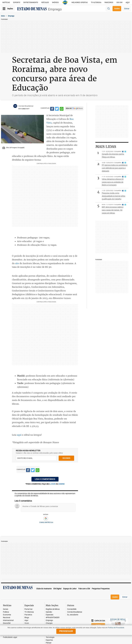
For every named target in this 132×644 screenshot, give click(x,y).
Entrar (127, 9)
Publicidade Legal (10, 637)
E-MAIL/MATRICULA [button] (46, 522)
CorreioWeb (72, 609)
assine (62, 484)
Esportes (49, 640)
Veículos (45, 2)
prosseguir (66, 631)
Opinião (49, 612)
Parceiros (109, 2)
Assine (117, 8)
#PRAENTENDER (53, 618)
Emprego (55, 9)
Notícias (6, 2)
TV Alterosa (96, 2)
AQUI (128, 2)
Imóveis (55, 2)
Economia (7, 615)
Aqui (26, 620)
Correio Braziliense (75, 612)
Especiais (49, 615)
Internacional (8, 620)
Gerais (6, 609)
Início (3, 16)
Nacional (7, 618)
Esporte (17, 2)
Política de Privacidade (116, 628)
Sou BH (119, 2)
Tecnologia (50, 637)
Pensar (49, 643)
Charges (49, 623)
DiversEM (7, 623)
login (53, 484)
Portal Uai (28, 609)
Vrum (27, 623)
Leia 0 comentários (45, 479)
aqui (19, 435)
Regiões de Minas (53, 609)
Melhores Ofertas (80, 2)
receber (66, 458)
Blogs (27, 618)
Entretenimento (31, 2)
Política (6, 612)
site (17, 263)
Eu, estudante (73, 615)
